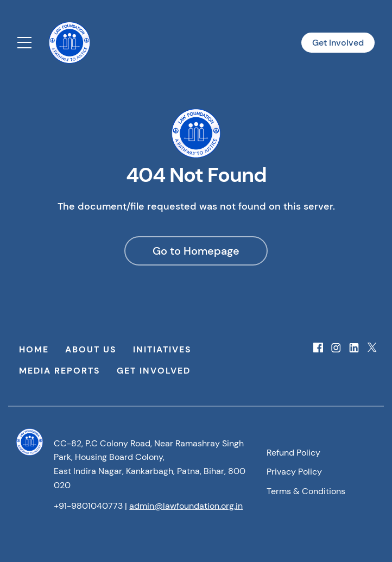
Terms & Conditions (306, 491)
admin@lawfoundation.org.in (186, 506)
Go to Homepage (196, 251)
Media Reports (60, 371)
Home (34, 349)
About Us (91, 349)
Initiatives (162, 349)
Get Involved (338, 43)
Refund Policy (293, 453)
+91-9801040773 (88, 506)
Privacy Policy (294, 472)
